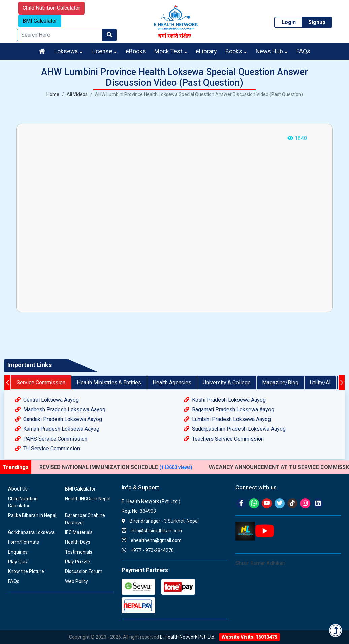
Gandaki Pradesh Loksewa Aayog (59, 419)
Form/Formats (24, 542)
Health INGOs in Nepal (88, 499)
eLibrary (206, 51)
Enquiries (18, 552)
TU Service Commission (47, 449)
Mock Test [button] (168, 51)
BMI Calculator (40, 21)
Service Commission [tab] (41, 382)
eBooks (136, 51)
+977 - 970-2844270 (148, 550)
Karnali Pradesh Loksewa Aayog (57, 429)
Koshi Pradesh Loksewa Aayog (225, 400)
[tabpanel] (174, 425)
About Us (18, 489)
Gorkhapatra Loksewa (31, 532)
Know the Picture (26, 571)
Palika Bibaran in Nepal (32, 515)
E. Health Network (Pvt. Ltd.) (151, 501)
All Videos (77, 94)
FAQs (303, 51)
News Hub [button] (269, 51)
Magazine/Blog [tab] (280, 382)
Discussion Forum (84, 571)
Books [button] (234, 51)
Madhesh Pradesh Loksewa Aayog (60, 409)
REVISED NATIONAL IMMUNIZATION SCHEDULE (116, 467)
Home (53, 94)
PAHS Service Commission (51, 439)
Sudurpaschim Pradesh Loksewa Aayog (235, 429)
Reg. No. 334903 (139, 511)
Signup (317, 22)
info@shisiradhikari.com (152, 531)
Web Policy (76, 581)
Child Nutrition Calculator (51, 8)
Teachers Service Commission (224, 439)
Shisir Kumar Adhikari (260, 563)
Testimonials (79, 552)
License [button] (102, 51)
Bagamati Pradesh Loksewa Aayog (229, 409)
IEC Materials (79, 532)
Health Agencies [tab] (172, 382)
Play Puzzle (77, 562)
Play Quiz (18, 562)
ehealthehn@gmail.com (152, 540)
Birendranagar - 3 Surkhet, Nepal (160, 521)
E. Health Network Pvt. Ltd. (188, 637)
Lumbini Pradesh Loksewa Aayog (227, 419)
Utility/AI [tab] (320, 382)
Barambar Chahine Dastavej (85, 519)
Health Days (78, 542)
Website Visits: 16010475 (249, 637)
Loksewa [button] (66, 51)
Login (289, 22)
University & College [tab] (227, 382)
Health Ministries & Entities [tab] (109, 382)
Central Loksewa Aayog (47, 400)
